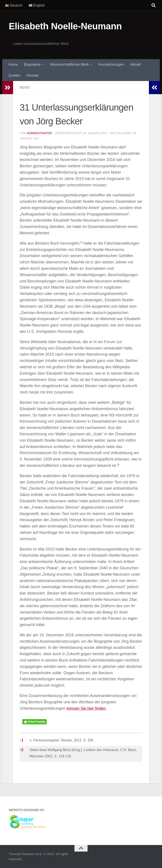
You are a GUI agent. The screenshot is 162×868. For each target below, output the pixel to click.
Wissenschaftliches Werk (69, 64)
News (25, 87)
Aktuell (135, 64)
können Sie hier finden (86, 708)
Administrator (39, 133)
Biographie (32, 64)
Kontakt (33, 75)
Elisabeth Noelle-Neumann (65, 26)
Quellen (15, 75)
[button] (81, 243)
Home (13, 64)
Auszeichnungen (111, 64)
